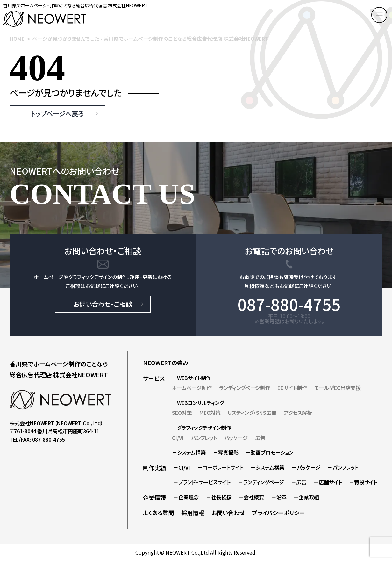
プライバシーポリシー (278, 513)
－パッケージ (306, 467)
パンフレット (204, 438)
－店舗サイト (328, 482)
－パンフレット (343, 467)
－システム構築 (189, 452)
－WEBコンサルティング (198, 403)
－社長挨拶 (219, 497)
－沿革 (279, 497)
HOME (17, 39)
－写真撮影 (226, 452)
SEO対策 (182, 413)
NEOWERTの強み (166, 363)
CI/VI (178, 438)
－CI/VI (182, 467)
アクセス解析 (298, 413)
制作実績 (154, 468)
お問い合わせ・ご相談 (103, 304)
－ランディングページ (261, 482)
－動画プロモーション (269, 452)
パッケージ (236, 438)
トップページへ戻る (57, 114)
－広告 (299, 482)
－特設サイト (363, 482)
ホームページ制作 (192, 388)
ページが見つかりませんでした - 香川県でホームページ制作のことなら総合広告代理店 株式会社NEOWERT (150, 39)
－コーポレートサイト (221, 467)
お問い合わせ (228, 513)
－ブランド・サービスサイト (202, 482)
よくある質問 (158, 513)
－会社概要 (251, 497)
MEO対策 (210, 413)
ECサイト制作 (292, 388)
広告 (260, 438)
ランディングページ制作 (245, 388)
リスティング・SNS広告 (252, 413)
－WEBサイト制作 (192, 378)
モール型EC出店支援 (338, 388)
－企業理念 (186, 497)
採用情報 (193, 513)
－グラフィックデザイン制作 (202, 428)
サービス (154, 378)
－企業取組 (306, 497)
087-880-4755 (289, 304)
